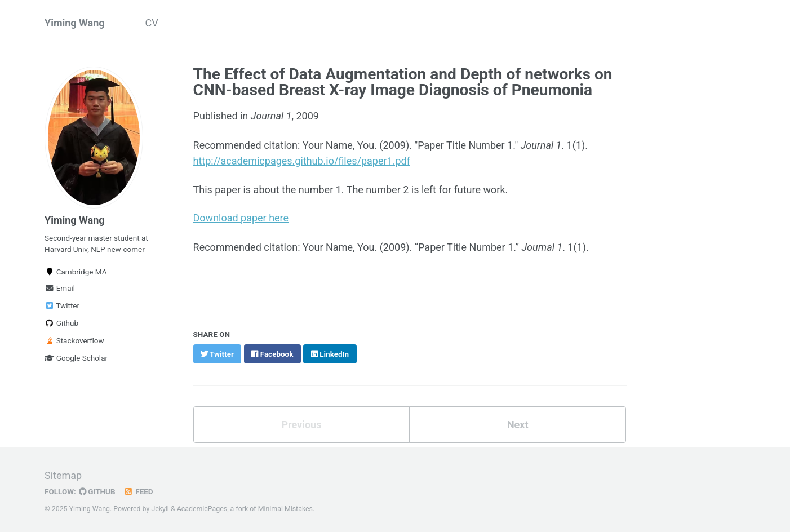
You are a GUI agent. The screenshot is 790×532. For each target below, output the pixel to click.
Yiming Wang (75, 23)
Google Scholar (76, 358)
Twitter (62, 305)
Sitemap (63, 473)
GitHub (97, 489)
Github (61, 323)
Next (518, 422)
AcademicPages (202, 506)
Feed (139, 489)
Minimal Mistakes (285, 506)
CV (152, 23)
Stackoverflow (74, 340)
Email (60, 288)
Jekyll (160, 506)
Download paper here (241, 216)
